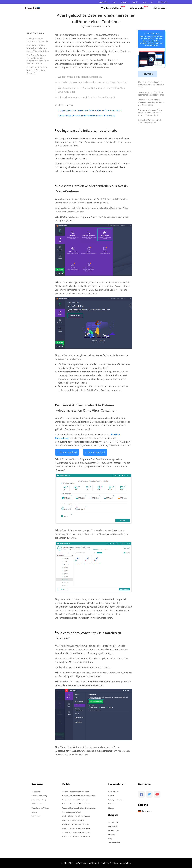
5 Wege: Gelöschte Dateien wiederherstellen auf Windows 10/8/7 (151, 85)
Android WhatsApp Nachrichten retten (76, 791)
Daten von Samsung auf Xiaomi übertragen (77, 804)
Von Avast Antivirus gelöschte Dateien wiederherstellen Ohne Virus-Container (38, 59)
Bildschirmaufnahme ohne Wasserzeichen (77, 828)
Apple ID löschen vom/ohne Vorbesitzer (76, 816)
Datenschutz (112, 804)
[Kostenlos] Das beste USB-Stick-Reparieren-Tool (150, 121)
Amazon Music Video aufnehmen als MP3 (77, 832)
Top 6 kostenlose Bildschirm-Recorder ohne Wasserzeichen (151, 94)
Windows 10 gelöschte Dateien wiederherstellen (79, 808)
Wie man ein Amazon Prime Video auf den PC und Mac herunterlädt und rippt (150, 112)
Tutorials (134, 2)
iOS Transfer (36, 816)
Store (114, 2)
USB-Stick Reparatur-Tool (71, 812)
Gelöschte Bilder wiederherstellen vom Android (79, 795)
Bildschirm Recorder (39, 804)
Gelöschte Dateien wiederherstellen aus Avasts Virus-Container (38, 48)
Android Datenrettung (39, 795)
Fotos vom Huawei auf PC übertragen (75, 799)
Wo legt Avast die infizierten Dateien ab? (38, 40)
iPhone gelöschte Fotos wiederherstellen (76, 824)
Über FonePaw (113, 791)
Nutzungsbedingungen (116, 799)
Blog (144, 2)
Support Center (113, 822)
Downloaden (103, 2)
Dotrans (34, 812)
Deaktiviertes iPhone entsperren (73, 820)
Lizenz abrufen (113, 830)
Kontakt (111, 795)
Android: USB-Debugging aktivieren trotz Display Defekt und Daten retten (151, 102)
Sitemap (111, 808)
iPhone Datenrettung (39, 799)
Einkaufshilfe (113, 826)
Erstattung (112, 834)
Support (124, 2)
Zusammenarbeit (114, 842)
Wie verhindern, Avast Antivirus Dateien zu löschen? (37, 70)
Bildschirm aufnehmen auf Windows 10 (76, 836)
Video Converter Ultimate (40, 808)
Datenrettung (152, 33)
